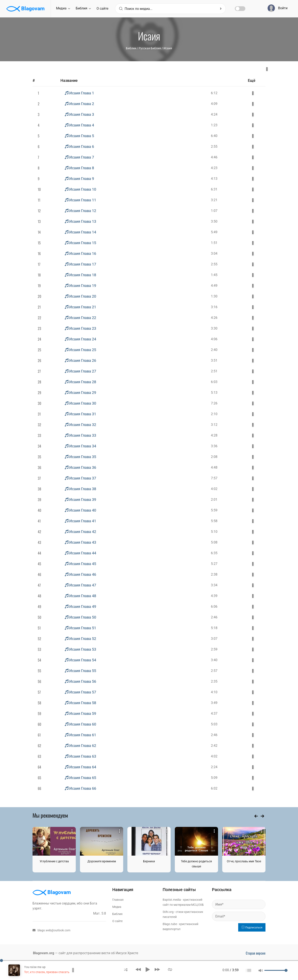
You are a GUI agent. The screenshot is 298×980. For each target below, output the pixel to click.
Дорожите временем (102, 861)
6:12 (214, 93)
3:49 (214, 703)
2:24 (214, 767)
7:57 (214, 478)
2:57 (214, 671)
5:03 (214, 724)
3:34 (214, 585)
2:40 (214, 350)
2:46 (214, 617)
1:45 (214, 275)
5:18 (214, 628)
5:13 (214, 393)
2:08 (214, 457)
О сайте (102, 8)
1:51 (214, 243)
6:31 (214, 189)
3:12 (214, 425)
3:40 (214, 660)
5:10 (214, 532)
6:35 (214, 553)
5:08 (214, 542)
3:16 (214, 307)
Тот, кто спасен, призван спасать (47, 972)
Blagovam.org (44, 953)
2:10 (214, 414)
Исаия (168, 48)
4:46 (214, 157)
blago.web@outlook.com (51, 930)
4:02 (214, 489)
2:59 (214, 649)
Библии (131, 48)
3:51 (214, 360)
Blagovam (25, 9)
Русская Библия (150, 48)
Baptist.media (172, 900)
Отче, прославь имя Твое (244, 861)
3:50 (214, 221)
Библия (83, 8)
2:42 (214, 746)
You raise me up (35, 967)
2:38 (214, 574)
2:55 (214, 147)
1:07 (214, 211)
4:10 (214, 692)
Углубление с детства (54, 861)
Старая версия (256, 953)
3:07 (214, 639)
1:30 (214, 296)
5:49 (214, 232)
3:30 (214, 328)
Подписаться (252, 927)
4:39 (214, 596)
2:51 (214, 371)
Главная (118, 900)
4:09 (214, 104)
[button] (126, 969)
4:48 (214, 467)
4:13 (214, 179)
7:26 (214, 403)
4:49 (214, 286)
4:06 (214, 339)
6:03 (214, 382)
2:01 (214, 500)
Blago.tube (170, 924)
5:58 (214, 521)
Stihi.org (168, 912)
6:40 (214, 136)
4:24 (214, 114)
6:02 (214, 788)
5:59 (214, 510)
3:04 (214, 253)
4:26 (214, 318)
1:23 (214, 125)
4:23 (214, 168)
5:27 (214, 564)
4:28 (214, 435)
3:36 (214, 446)
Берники (149, 861)
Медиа (63, 8)
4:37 (214, 713)
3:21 (214, 200)
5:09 (214, 778)
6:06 (214, 607)
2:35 (214, 681)
